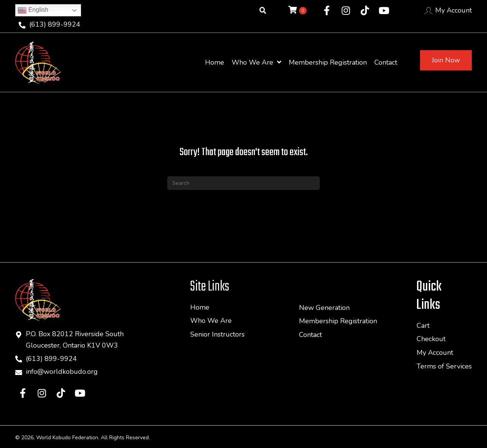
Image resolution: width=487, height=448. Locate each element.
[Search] (243, 183)
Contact (310, 335)
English (33, 10)
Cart (423, 326)
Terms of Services (444, 366)
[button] (327, 11)
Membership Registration (338, 321)
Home (200, 307)
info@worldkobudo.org (62, 372)
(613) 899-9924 (55, 24)
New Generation (324, 308)
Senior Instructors (217, 334)
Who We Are (211, 321)
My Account (454, 10)
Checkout (431, 339)
